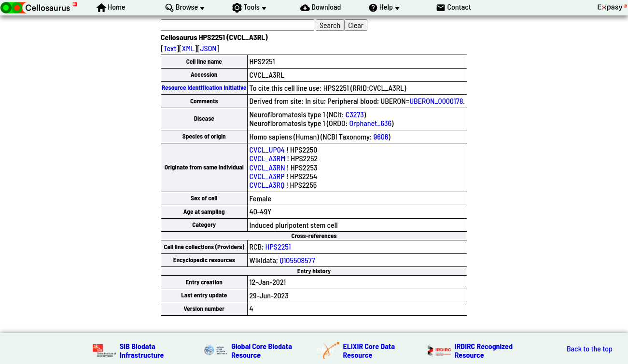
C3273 (355, 114)
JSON (208, 48)
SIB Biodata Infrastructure (142, 350)
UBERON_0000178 (436, 101)
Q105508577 (297, 260)
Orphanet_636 (370, 123)
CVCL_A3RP (267, 176)
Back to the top (590, 349)
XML (188, 48)
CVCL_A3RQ (267, 185)
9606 (381, 136)
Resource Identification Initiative (204, 87)
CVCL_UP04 (267, 149)
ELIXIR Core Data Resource (369, 350)
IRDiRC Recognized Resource (484, 350)
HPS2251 (278, 246)
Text (170, 48)
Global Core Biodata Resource (262, 350)
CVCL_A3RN (267, 167)
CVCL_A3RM (268, 158)
